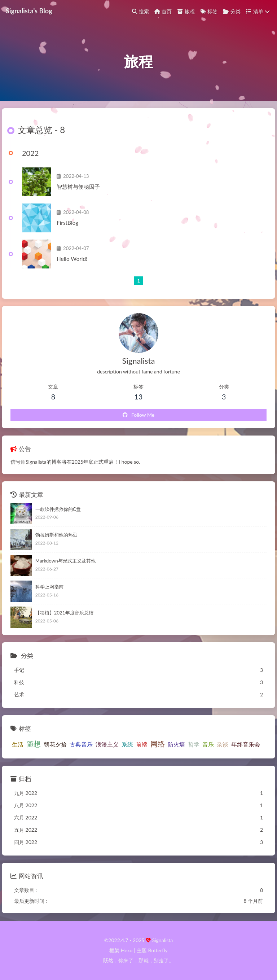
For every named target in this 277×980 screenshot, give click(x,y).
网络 (158, 744)
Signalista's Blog (29, 11)
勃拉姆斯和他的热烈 (56, 535)
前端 (142, 744)
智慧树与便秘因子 (78, 187)
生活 (18, 744)
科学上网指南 (49, 587)
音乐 (208, 744)
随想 (34, 744)
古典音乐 (81, 744)
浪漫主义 (107, 744)
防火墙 (176, 744)
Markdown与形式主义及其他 (65, 561)
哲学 (194, 744)
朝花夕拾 (55, 744)
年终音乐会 (246, 744)
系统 (127, 744)
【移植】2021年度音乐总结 (64, 613)
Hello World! (72, 259)
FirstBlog (67, 223)
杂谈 (223, 744)
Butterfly (158, 950)
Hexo (127, 950)
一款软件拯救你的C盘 (58, 509)
